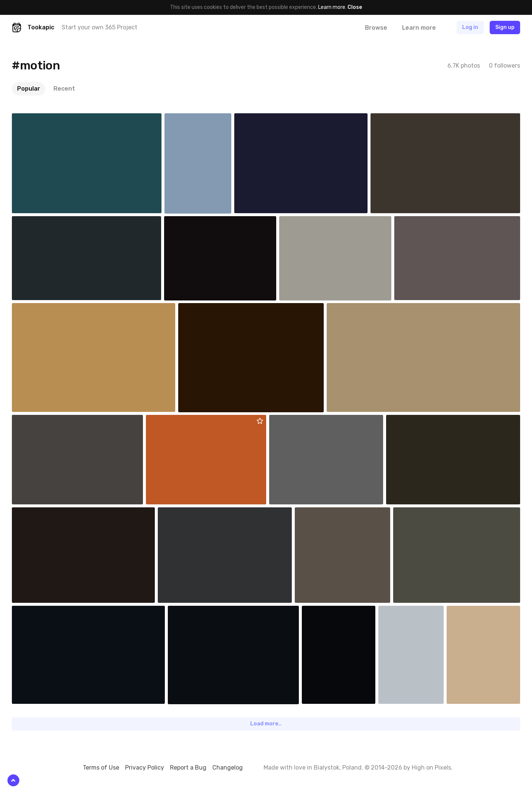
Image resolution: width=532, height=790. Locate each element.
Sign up (505, 27)
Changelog (228, 768)
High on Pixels (431, 768)
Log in (470, 27)
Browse (376, 28)
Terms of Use (101, 768)
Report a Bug (188, 768)
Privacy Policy (145, 768)
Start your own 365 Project (99, 27)
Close (355, 7)
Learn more (332, 7)
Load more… (266, 724)
